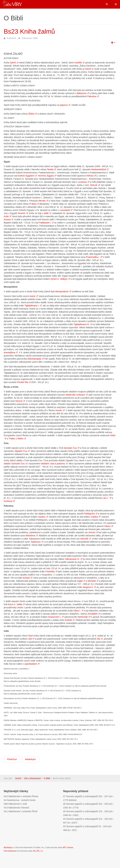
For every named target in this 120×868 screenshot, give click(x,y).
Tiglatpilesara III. (83, 324)
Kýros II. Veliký (16, 604)
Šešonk (95, 185)
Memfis (43, 201)
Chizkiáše (51, 572)
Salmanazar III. (74, 559)
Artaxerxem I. (56, 617)
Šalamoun (37, 542)
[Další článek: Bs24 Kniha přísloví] (30, 759)
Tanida (51, 169)
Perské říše (24, 382)
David (89, 69)
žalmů (14, 63)
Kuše (7, 216)
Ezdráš (70, 620)
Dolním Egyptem (27, 176)
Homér (60, 410)
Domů (18, 778)
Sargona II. (89, 587)
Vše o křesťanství (32, 778)
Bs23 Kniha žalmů (30, 31)
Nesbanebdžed (100, 169)
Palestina (93, 96)
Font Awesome (10, 851)
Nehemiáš (84, 617)
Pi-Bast (34, 204)
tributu (109, 526)
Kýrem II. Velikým (60, 279)
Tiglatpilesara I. (33, 306)
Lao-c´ (107, 498)
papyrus (65, 105)
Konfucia (9, 501)
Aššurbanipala (36, 359)
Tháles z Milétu (17, 439)
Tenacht (23, 213)
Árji (100, 639)
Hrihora (91, 176)
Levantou (84, 182)
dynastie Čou (72, 448)
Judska (95, 517)
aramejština (11, 352)
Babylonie (83, 93)
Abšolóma (32, 536)
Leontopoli (66, 210)
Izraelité (79, 63)
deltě (47, 213)
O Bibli (47, 778)
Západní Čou (22, 451)
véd (31, 639)
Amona (8, 220)
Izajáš (81, 581)
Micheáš (93, 581)
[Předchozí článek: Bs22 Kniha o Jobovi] (12, 759)
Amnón (93, 532)
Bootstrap (8, 848)
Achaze (28, 578)
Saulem (43, 517)
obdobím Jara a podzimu (54, 464)
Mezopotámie (63, 291)
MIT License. (68, 848)
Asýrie (34, 296)
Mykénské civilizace (77, 395)
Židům (33, 114)
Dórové (20, 401)
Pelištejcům (90, 514)
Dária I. (78, 611)
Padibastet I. (46, 223)
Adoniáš (85, 539)
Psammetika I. (94, 257)
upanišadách (32, 664)
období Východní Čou (16, 464)
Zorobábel (94, 614)
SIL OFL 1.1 (38, 851)
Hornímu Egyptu (47, 176)
